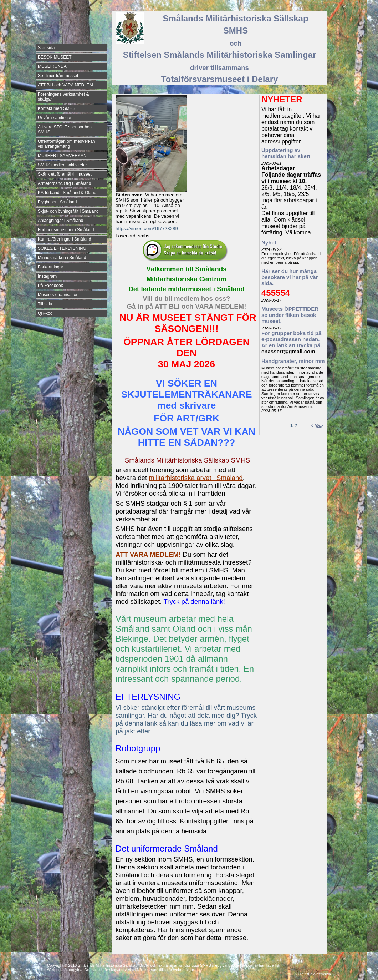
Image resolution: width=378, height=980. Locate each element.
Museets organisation (58, 295)
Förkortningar (50, 267)
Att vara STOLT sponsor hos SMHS (65, 130)
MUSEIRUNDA (52, 66)
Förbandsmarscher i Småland (66, 230)
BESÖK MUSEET (55, 57)
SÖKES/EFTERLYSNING (62, 248)
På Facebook (50, 286)
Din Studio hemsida (315, 974)
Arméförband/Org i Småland (64, 183)
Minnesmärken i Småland (62, 258)
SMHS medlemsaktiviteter (62, 165)
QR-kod (45, 313)
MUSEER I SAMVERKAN (62, 156)
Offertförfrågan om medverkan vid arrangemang (67, 144)
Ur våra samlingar (55, 118)
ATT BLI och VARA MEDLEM (65, 85)
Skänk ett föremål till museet (65, 174)
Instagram (47, 276)
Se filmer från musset (58, 76)
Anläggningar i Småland (60, 221)
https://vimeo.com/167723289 (147, 229)
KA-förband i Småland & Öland (67, 193)
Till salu (45, 304)
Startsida (46, 48)
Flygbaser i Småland (57, 202)
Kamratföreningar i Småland (64, 239)
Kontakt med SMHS (57, 108)
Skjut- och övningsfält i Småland (68, 211)
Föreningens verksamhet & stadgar (63, 97)
